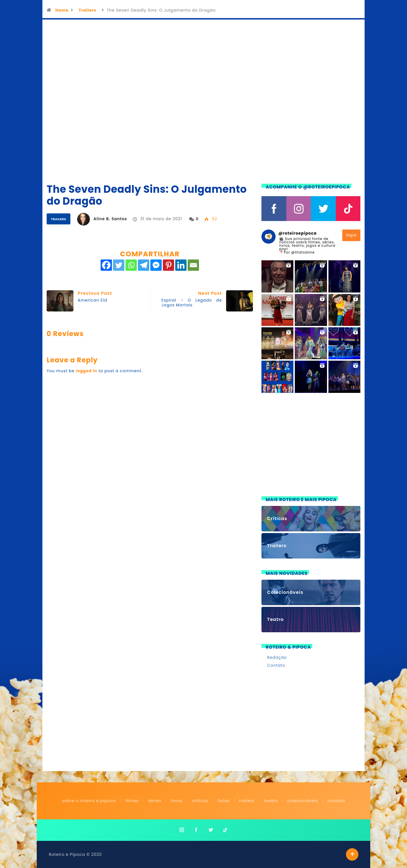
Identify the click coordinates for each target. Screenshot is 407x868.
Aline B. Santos (110, 219)
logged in (86, 371)
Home (62, 10)
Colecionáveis (303, 801)
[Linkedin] (181, 265)
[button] (277, 276)
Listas (224, 801)
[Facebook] (106, 265)
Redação (277, 657)
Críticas (200, 801)
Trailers (87, 10)
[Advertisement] (311, 445)
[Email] (193, 265)
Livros (177, 801)
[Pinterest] (168, 265)
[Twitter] (119, 265)
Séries (156, 801)
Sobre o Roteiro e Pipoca (89, 801)
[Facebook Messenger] (156, 265)
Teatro (271, 801)
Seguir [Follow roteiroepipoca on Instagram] (351, 235)
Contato (276, 665)
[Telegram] (144, 265)
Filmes (132, 801)
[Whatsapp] (131, 265)
